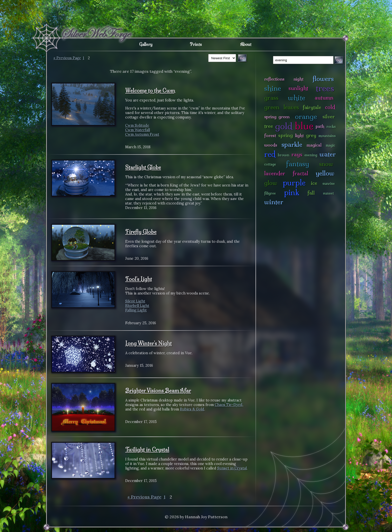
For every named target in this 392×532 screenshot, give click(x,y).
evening (311, 155)
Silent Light (135, 301)
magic (330, 145)
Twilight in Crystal (147, 449)
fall (311, 193)
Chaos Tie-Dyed (229, 405)
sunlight (298, 88)
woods (271, 145)
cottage (270, 164)
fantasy (298, 164)
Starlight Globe (143, 167)
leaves (291, 107)
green (272, 107)
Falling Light (136, 310)
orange (306, 116)
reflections (274, 79)
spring (285, 135)
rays (297, 154)
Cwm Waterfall (138, 130)
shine (273, 88)
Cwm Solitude (137, 125)
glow (271, 183)
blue (304, 126)
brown (283, 155)
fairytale (312, 107)
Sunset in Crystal (232, 468)
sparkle (292, 144)
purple (294, 183)
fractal (300, 173)
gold (284, 126)
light (299, 135)
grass (271, 98)
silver (329, 116)
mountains (327, 136)
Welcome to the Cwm (150, 90)
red (270, 154)
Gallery (146, 44)
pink (292, 192)
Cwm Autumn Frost (142, 134)
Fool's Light (139, 279)
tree (269, 126)
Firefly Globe (141, 232)
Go (339, 60)
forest (270, 135)
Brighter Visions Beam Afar (158, 390)
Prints (196, 44)
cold (330, 107)
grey (311, 135)
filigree (270, 193)
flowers (323, 79)
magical (314, 145)
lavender (275, 173)
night (298, 79)
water (328, 154)
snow (326, 164)
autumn (324, 98)
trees (325, 88)
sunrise (329, 183)
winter (274, 202)
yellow (325, 173)
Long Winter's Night (148, 343)
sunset (328, 193)
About (246, 44)
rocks (331, 126)
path (320, 126)
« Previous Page (67, 58)
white (297, 98)
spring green (277, 117)
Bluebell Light (137, 306)
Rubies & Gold (192, 409)
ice (314, 183)
